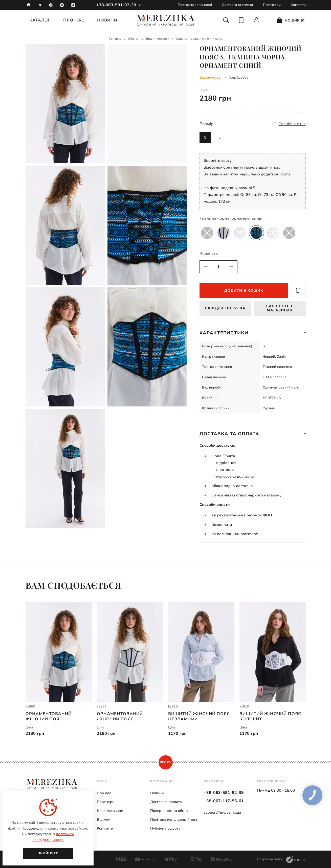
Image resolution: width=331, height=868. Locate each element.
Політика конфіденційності (174, 820)
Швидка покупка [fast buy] (225, 308)
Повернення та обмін (169, 811)
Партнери (106, 802)
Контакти (298, 5)
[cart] (291, 20)
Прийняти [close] (48, 853)
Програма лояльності (195, 5)
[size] (289, 124)
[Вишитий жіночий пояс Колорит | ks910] (273, 652)
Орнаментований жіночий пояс (49, 718)
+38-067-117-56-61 (224, 801)
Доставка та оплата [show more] (253, 434)
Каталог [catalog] (40, 20)
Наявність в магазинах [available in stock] (280, 308)
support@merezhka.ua (222, 813)
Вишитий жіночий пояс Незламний (199, 718)
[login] (256, 20)
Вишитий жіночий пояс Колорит (270, 718)
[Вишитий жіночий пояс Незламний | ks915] (201, 652)
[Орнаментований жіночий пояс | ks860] (59, 652)
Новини (107, 20)
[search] (226, 20)
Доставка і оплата (166, 802)
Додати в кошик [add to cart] (244, 291)
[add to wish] (298, 291)
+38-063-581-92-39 (116, 5)
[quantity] (206, 267)
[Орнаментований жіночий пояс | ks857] (130, 652)
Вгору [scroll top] (166, 763)
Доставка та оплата (237, 5)
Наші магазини (110, 811)
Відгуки (104, 820)
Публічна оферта (165, 829)
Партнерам (272, 5)
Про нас (74, 20)
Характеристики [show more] (253, 333)
